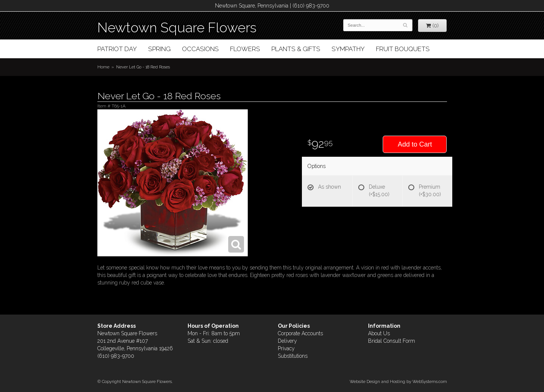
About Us (379, 333)
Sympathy (348, 49)
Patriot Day (117, 49)
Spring (159, 49)
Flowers (245, 49)
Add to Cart (415, 144)
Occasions (200, 49)
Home (103, 67)
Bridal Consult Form (392, 341)
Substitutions (293, 356)
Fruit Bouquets (403, 49)
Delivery (287, 341)
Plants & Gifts (296, 49)
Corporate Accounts (300, 333)
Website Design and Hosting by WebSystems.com (398, 381)
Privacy (286, 348)
